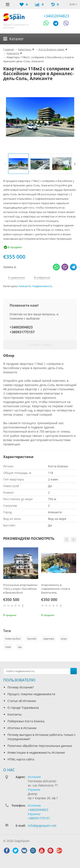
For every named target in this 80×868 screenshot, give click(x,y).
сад (20, 647)
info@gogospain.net (42, 826)
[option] (18, 164)
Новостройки (13, 639)
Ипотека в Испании (22, 728)
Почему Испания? (21, 687)
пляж (8, 647)
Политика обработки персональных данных (40, 746)
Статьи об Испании (22, 701)
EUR (73, 4)
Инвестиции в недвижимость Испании (36, 752)
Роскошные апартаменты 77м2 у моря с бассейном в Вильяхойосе (20, 589)
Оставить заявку (40, 345)
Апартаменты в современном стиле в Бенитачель (55, 589)
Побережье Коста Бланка (26, 721)
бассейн (32, 639)
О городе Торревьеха (23, 708)
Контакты (15, 714)
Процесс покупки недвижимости (31, 694)
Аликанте (25, 286)
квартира (49, 639)
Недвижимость (42, 286)
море (64, 639)
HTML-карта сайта (21, 759)
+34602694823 (56, 16)
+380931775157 (22, 332)
